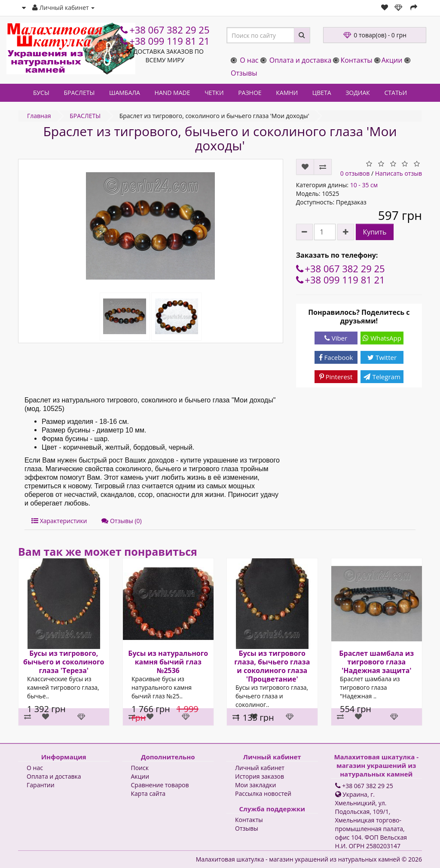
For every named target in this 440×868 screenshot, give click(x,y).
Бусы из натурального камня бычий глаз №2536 (168, 662)
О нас (249, 60)
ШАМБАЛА (125, 93)
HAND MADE (173, 93)
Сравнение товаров (160, 785)
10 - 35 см (364, 185)
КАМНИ (287, 93)
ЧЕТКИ (214, 93)
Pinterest (336, 377)
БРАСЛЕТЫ (79, 93)
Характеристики (59, 521)
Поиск (140, 768)
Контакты (356, 60)
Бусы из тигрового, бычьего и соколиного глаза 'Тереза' (64, 662)
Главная (39, 116)
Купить (375, 232)
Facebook (336, 357)
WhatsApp (382, 338)
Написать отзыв (399, 173)
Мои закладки (255, 785)
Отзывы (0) (121, 521)
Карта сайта (148, 793)
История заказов (260, 776)
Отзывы (244, 73)
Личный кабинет (260, 768)
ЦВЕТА (322, 93)
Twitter (382, 357)
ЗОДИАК (358, 93)
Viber (336, 338)
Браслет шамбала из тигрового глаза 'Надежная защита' (376, 662)
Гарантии (41, 785)
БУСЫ (41, 93)
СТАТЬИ (396, 93)
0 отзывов (355, 173)
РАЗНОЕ (250, 93)
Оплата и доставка (301, 60)
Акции (392, 60)
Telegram (382, 377)
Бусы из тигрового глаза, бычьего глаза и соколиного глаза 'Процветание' (272, 666)
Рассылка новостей (263, 793)
